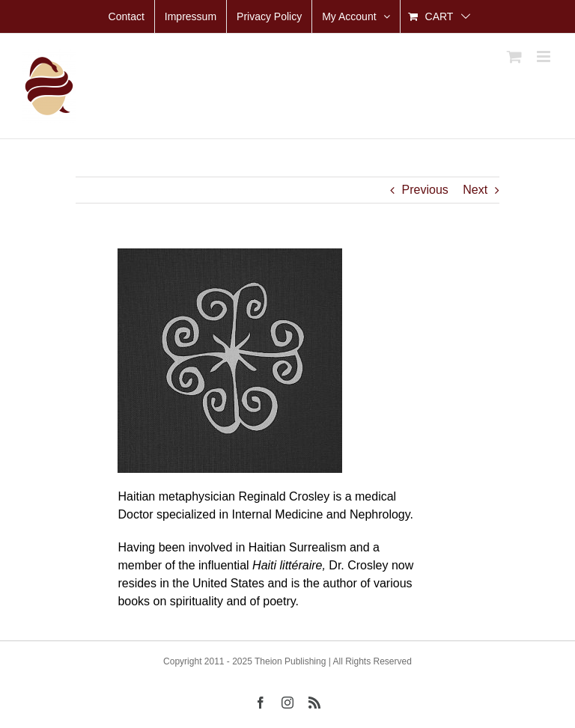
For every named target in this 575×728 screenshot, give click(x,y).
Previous (425, 190)
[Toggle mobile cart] (514, 56)
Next (475, 190)
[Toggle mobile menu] (545, 56)
